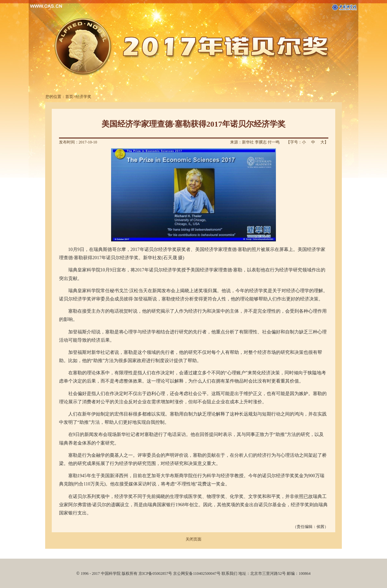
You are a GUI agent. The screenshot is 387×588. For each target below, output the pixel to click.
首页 (69, 97)
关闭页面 (193, 539)
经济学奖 (83, 97)
